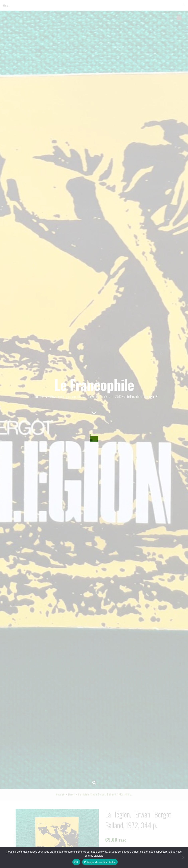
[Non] (183, 857)
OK (76, 862)
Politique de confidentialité (100, 862)
